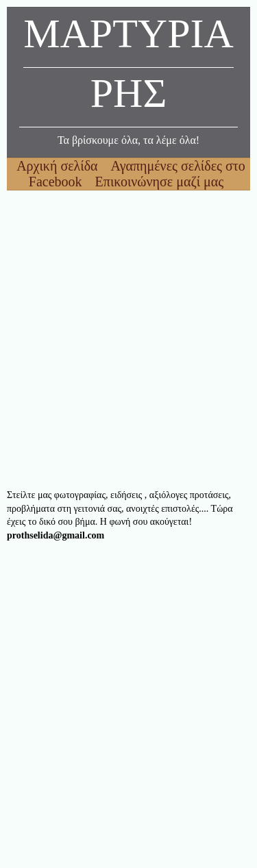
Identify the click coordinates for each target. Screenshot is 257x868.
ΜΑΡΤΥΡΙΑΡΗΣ (128, 67)
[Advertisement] (128, 339)
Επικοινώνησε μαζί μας (160, 182)
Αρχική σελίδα (59, 166)
